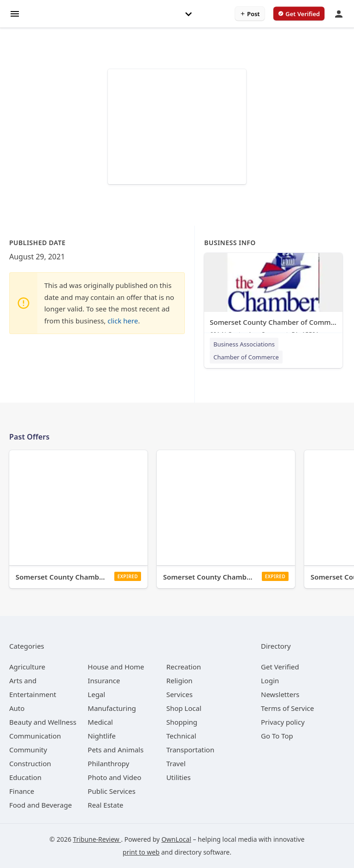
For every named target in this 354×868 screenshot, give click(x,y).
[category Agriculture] (27, 667)
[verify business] (299, 14)
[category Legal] (96, 694)
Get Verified (280, 667)
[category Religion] (180, 680)
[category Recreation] (184, 667)
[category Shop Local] (184, 708)
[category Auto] (17, 708)
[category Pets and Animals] (115, 750)
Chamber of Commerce (246, 357)
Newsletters (280, 694)
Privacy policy (283, 722)
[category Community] (28, 750)
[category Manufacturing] (112, 708)
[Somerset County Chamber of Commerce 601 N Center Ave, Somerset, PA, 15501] (273, 297)
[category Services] (180, 694)
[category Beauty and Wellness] (43, 722)
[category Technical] (181, 736)
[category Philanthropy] (108, 763)
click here (123, 321)
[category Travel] (176, 763)
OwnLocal (176, 839)
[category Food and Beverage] (41, 805)
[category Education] (25, 777)
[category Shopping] (182, 722)
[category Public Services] (112, 791)
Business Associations (244, 344)
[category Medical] (100, 722)
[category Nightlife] (102, 736)
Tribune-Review (97, 839)
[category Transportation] (190, 750)
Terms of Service (287, 708)
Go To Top (277, 736)
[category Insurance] (104, 680)
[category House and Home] (116, 667)
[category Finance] (22, 791)
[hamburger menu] (15, 13)
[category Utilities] (179, 777)
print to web (141, 852)
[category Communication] (35, 736)
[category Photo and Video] (114, 777)
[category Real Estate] (105, 805)
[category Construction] (30, 763)
